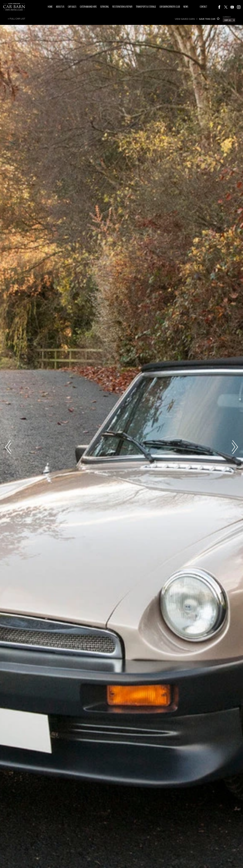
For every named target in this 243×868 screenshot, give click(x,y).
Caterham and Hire (88, 7)
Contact (203, 7)
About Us (60, 7)
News (186, 7)
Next (235, 447)
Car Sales (72, 7)
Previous (8, 447)
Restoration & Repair (122, 7)
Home (50, 7)
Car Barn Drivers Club (170, 7)
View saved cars (185, 19)
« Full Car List (16, 19)
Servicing (105, 7)
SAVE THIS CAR (209, 19)
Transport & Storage (146, 7)
